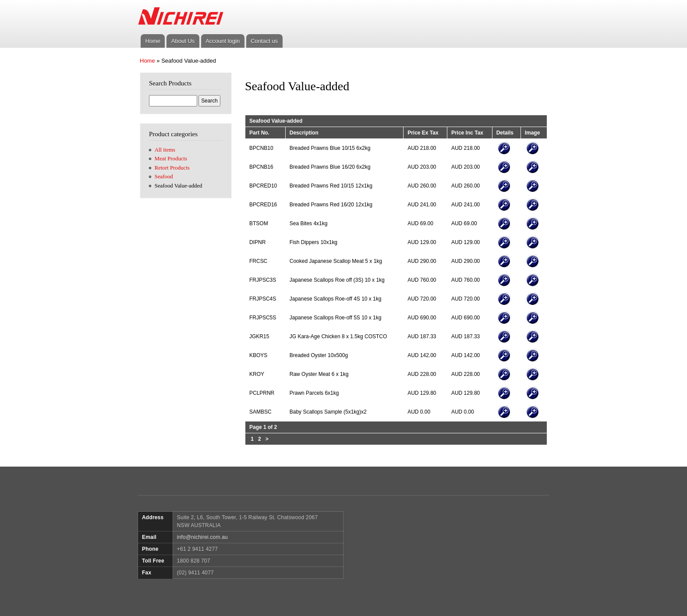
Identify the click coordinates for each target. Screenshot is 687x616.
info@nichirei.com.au (202, 537)
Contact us (264, 41)
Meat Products (171, 159)
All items (165, 150)
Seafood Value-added (179, 186)
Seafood (164, 177)
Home (153, 41)
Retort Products (172, 168)
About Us (183, 41)
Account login (223, 41)
